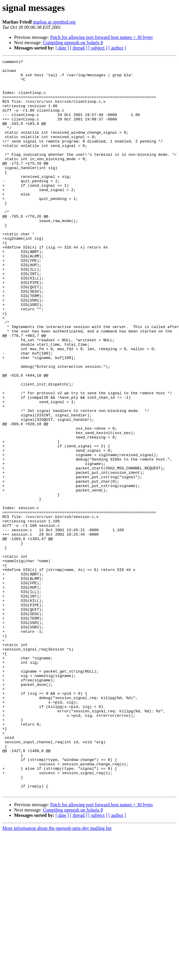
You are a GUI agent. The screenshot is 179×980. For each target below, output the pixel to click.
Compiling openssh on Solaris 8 (73, 43)
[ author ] (117, 48)
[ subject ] (98, 48)
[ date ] (62, 48)
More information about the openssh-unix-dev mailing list (57, 975)
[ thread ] (79, 48)
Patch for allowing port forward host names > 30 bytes (102, 37)
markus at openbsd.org (54, 22)
